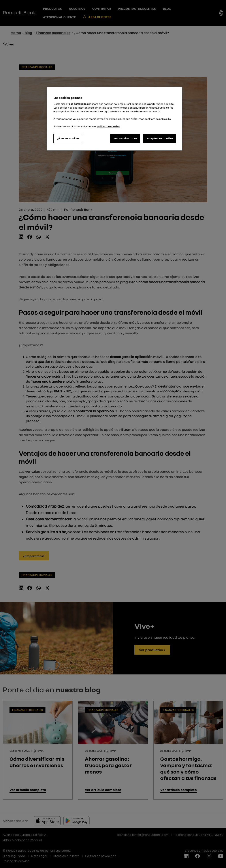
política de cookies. (108, 126)
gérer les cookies (68, 138)
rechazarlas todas (125, 138)
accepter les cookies (159, 138)
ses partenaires (78, 104)
